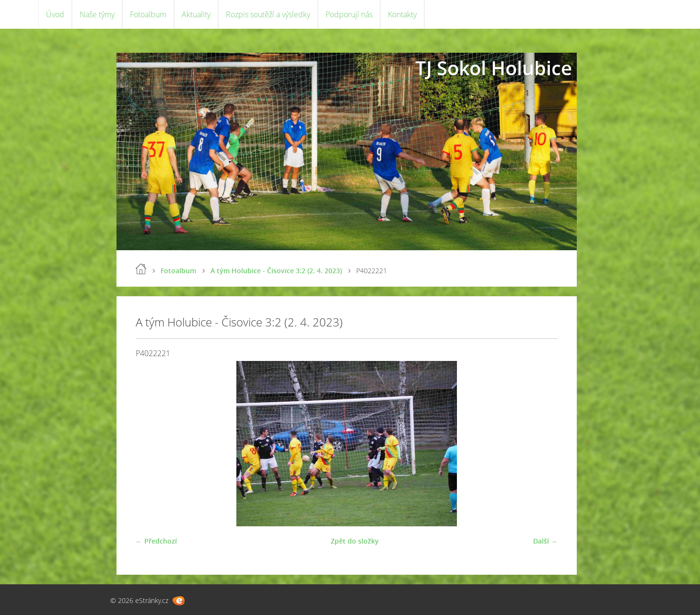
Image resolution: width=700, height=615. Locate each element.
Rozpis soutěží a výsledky (268, 14)
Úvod (55, 14)
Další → (545, 541)
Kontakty (402, 14)
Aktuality (196, 14)
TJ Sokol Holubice (494, 68)
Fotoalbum (148, 14)
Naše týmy (97, 14)
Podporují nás (349, 14)
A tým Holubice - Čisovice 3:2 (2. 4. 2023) (276, 271)
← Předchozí (156, 541)
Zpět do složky (355, 541)
